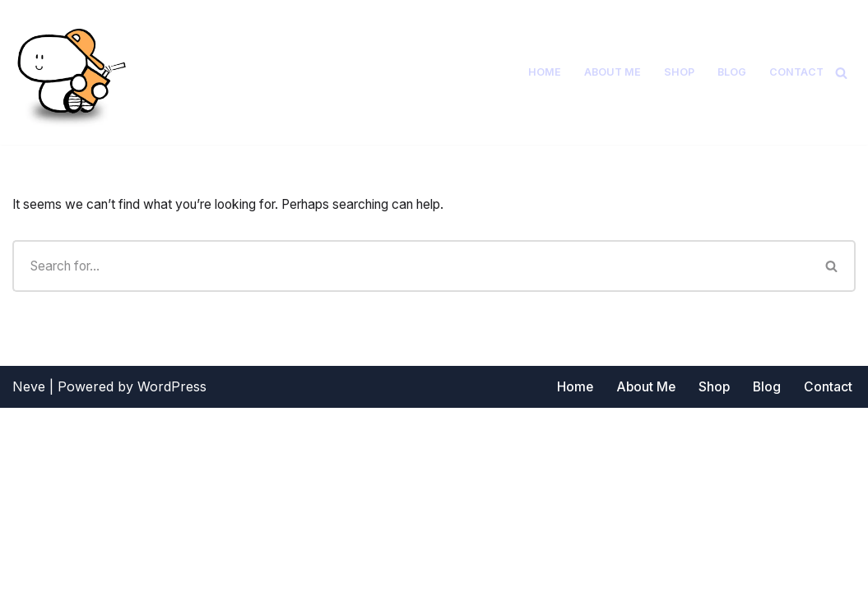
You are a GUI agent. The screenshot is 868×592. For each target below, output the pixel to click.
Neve (29, 571)
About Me (612, 72)
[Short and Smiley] (70, 72)
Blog (732, 72)
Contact (797, 72)
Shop (679, 72)
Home (544, 72)
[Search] (841, 73)
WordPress (172, 571)
